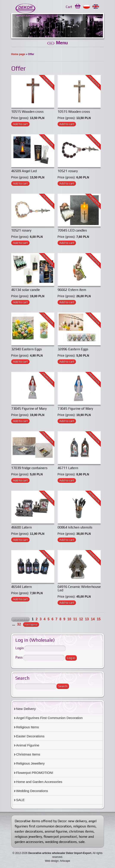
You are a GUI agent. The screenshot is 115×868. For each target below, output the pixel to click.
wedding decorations (61, 842)
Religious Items (28, 727)
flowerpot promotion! (60, 837)
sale (82, 842)
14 (93, 619)
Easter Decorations (30, 736)
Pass (19, 658)
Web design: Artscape (57, 861)
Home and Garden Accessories (39, 782)
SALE (20, 800)
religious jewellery (28, 837)
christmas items (81, 831)
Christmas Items (28, 754)
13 (87, 619)
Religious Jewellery (30, 763)
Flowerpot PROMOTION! (35, 773)
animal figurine (56, 831)
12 (81, 619)
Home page (18, 54)
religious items (84, 826)
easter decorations (29, 831)
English (96, 7)
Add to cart (20, 124)
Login (20, 648)
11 (75, 619)
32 (19, 624)
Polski (87, 7)
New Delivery (26, 709)
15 (99, 619)
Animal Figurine (28, 745)
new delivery (77, 821)
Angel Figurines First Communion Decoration (50, 718)
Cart (69, 7)
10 (69, 619)
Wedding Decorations (32, 791)
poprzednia (20, 619)
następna (31, 624)
